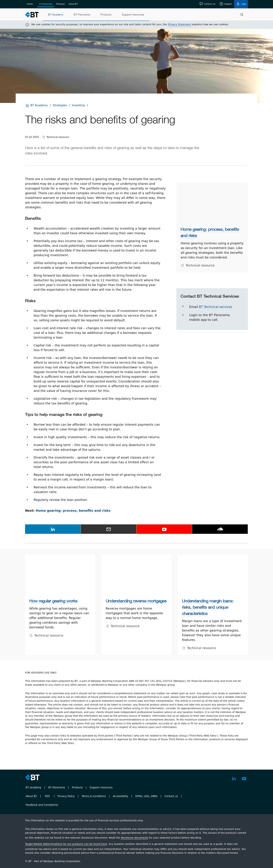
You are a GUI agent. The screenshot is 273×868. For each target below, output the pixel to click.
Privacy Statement (180, 24)
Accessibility (121, 796)
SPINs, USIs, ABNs (146, 796)
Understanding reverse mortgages (136, 601)
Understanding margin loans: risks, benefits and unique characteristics (208, 607)
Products (77, 787)
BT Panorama (57, 787)
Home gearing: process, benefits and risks (73, 511)
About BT (73, 4)
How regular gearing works (53, 601)
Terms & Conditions (94, 796)
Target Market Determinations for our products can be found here (66, 844)
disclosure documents (134, 838)
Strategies (60, 105)
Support (228, 4)
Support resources (101, 787)
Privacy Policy (66, 796)
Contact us (171, 796)
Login (243, 4)
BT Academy (39, 105)
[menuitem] (56, 15)
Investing (78, 105)
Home (30, 4)
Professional (46, 4)
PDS (47, 796)
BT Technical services (215, 307)
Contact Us (209, 4)
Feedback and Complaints (42, 805)
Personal (60, 4)
